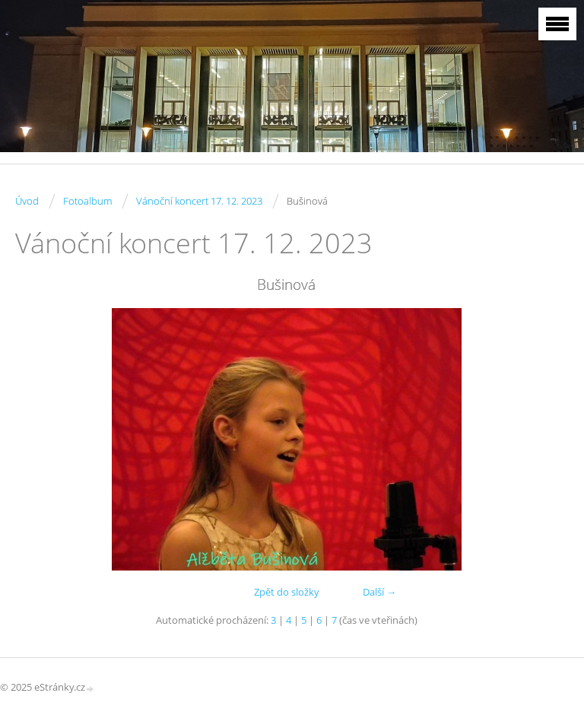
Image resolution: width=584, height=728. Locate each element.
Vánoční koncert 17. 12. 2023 (199, 201)
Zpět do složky (287, 592)
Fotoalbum (87, 201)
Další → (379, 592)
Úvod (27, 201)
